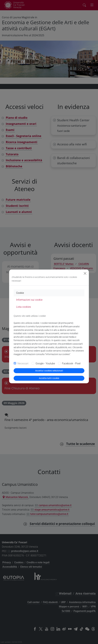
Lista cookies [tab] (24, 307)
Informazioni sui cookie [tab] (29, 300)
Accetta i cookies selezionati (49, 371)
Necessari (23, 363)
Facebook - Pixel (71, 363)
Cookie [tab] (20, 293)
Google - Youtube (45, 363)
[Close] (85, 273)
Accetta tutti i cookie (49, 378)
